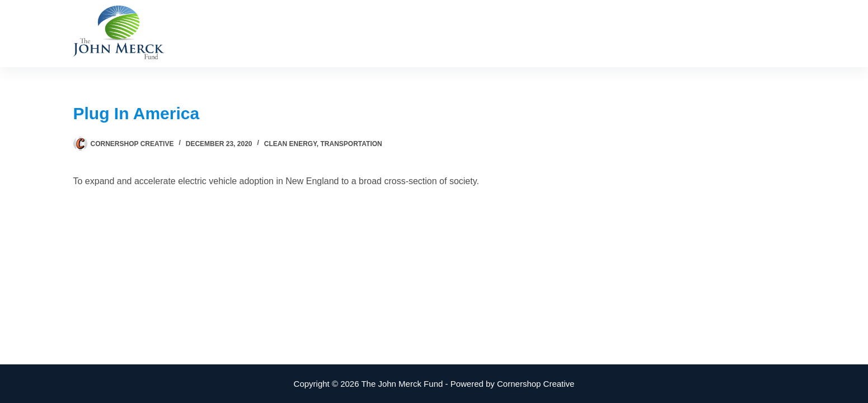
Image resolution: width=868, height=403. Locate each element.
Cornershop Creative (536, 384)
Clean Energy (290, 144)
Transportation (351, 144)
